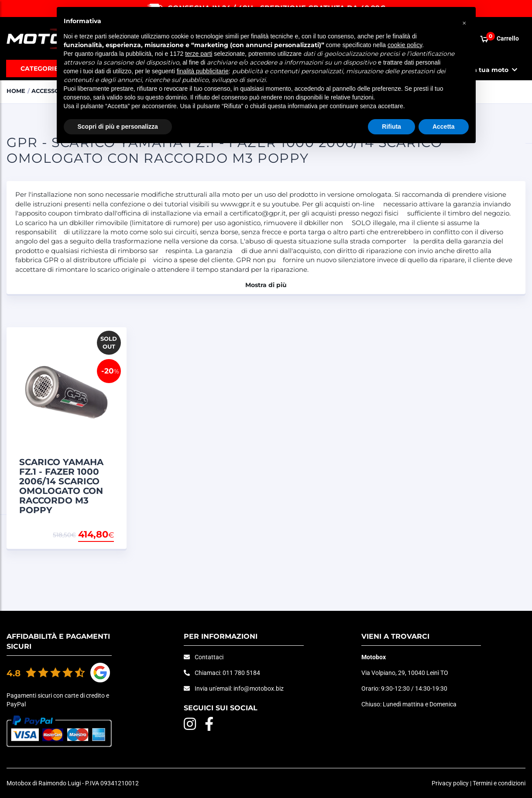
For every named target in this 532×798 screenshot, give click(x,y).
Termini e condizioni (499, 783)
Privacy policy (450, 783)
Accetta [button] (444, 127)
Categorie (39, 68)
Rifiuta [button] (391, 127)
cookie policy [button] (405, 45)
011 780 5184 (241, 673)
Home (16, 91)
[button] (464, 21)
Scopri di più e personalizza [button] (118, 127)
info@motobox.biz (259, 688)
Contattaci (209, 657)
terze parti (199, 54)
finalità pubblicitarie (203, 71)
